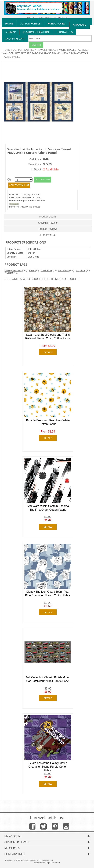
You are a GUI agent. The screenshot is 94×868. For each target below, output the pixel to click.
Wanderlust (10, 273)
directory (79, 25)
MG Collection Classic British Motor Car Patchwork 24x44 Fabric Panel (48, 679)
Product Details (48, 217)
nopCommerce (53, 863)
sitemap (11, 32)
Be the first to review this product (24, 207)
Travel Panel (46, 270)
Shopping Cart (15, 39)
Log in (40, 18)
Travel (32, 270)
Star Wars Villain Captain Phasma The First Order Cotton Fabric (48, 508)
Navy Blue (81, 270)
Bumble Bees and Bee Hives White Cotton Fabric (48, 422)
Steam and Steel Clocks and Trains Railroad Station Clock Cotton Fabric (48, 337)
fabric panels (57, 24)
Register (30, 18)
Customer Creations (37, 32)
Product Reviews (48, 229)
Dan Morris (64, 270)
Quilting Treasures (31, 195)
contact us (65, 32)
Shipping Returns (48, 223)
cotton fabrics (30, 24)
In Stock (36, 169)
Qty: (10, 179)
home (9, 24)
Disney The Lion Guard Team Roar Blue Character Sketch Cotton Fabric (48, 594)
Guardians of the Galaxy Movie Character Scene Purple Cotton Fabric (48, 767)
